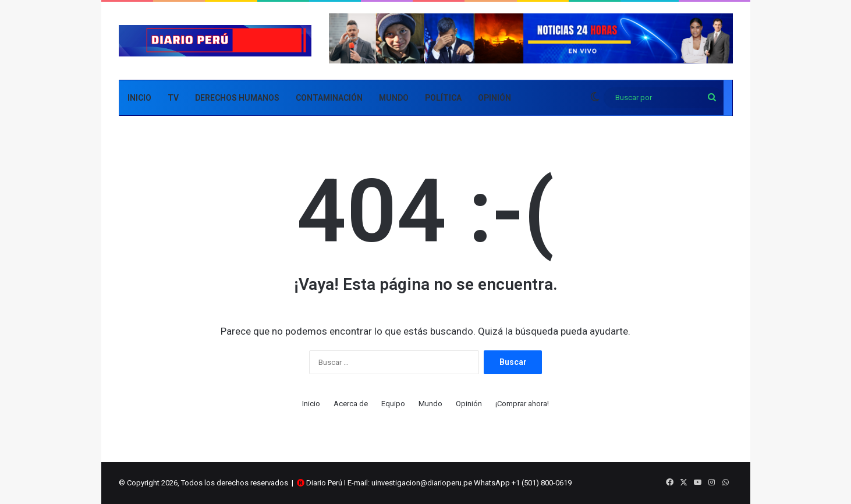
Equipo (393, 404)
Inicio (139, 98)
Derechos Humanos (237, 98)
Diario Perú (324, 483)
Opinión (494, 98)
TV (173, 98)
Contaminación (329, 98)
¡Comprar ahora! (522, 404)
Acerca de (351, 404)
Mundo (394, 98)
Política (443, 98)
